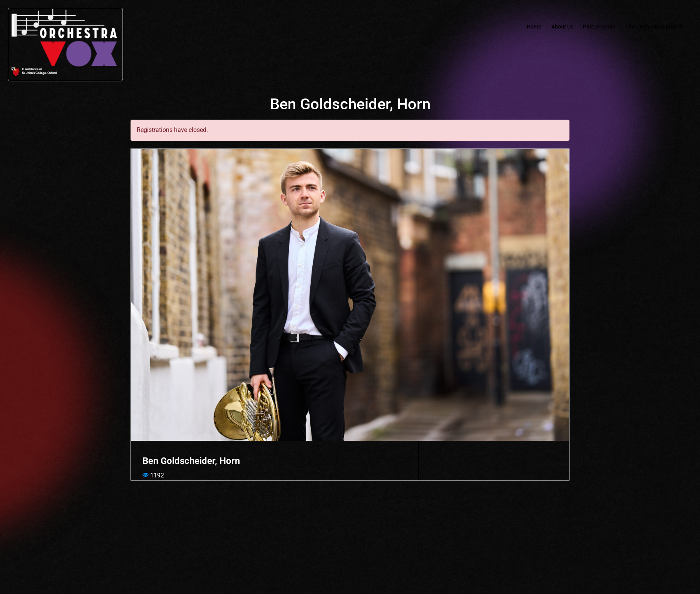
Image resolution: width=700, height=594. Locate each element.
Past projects (592, 27)
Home (520, 27)
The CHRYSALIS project (651, 27)
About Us (551, 27)
